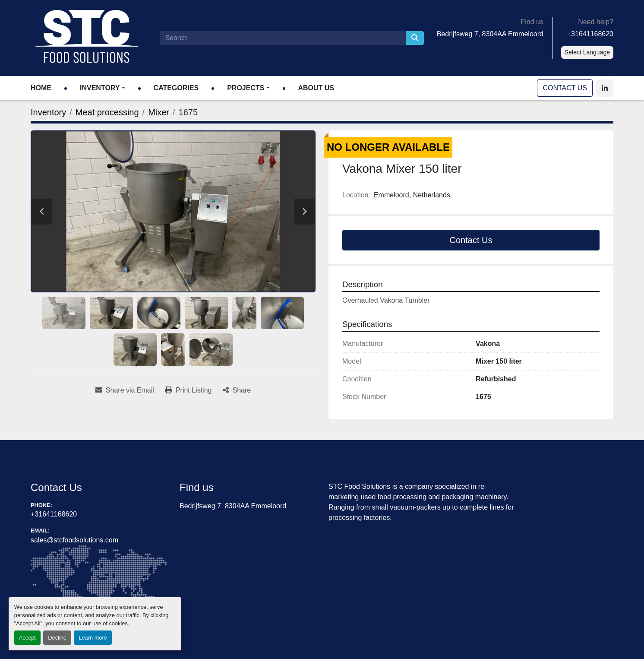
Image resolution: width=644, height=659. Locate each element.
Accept (27, 638)
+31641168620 (590, 34)
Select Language (587, 52)
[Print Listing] (189, 390)
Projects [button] (246, 88)
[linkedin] (605, 88)
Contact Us (565, 88)
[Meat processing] (107, 112)
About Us (316, 88)
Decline (57, 638)
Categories (176, 88)
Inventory (100, 88)
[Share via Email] (125, 390)
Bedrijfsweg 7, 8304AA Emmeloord (490, 34)
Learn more (93, 638)
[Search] (283, 38)
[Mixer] (159, 112)
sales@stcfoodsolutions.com (74, 540)
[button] (103, 88)
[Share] (237, 390)
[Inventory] (48, 112)
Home (41, 88)
